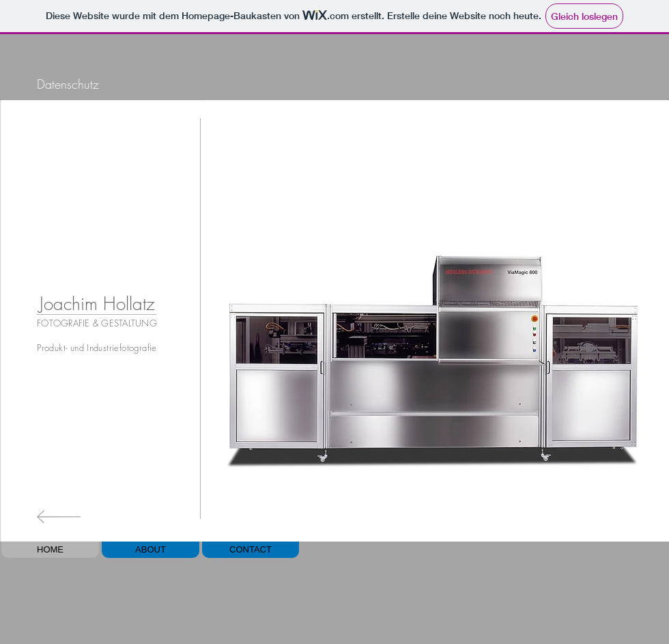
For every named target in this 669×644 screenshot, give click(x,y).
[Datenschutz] (68, 84)
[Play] (597, 78)
